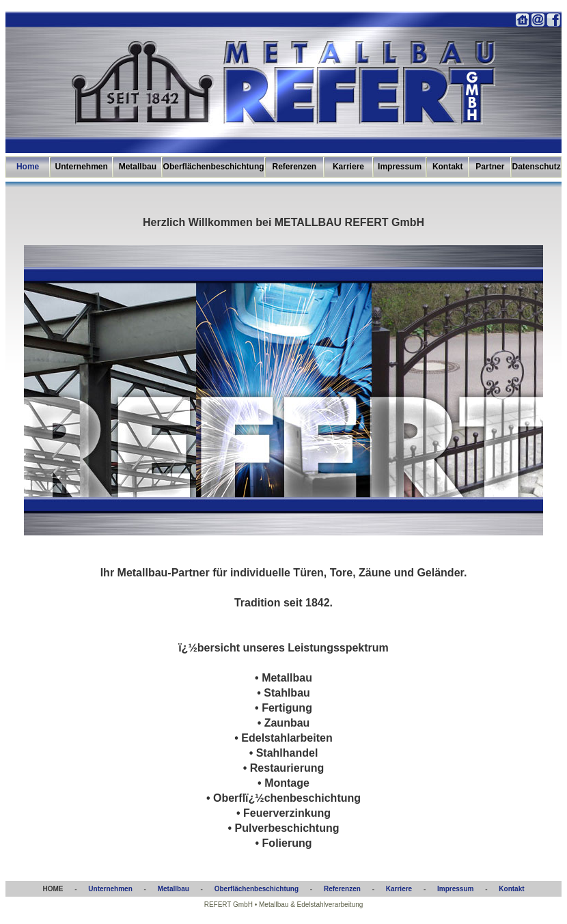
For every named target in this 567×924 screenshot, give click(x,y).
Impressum (400, 167)
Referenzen (294, 167)
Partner (490, 167)
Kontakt (448, 167)
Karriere (348, 167)
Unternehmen (82, 167)
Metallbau (138, 167)
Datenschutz (537, 167)
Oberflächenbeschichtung (214, 167)
